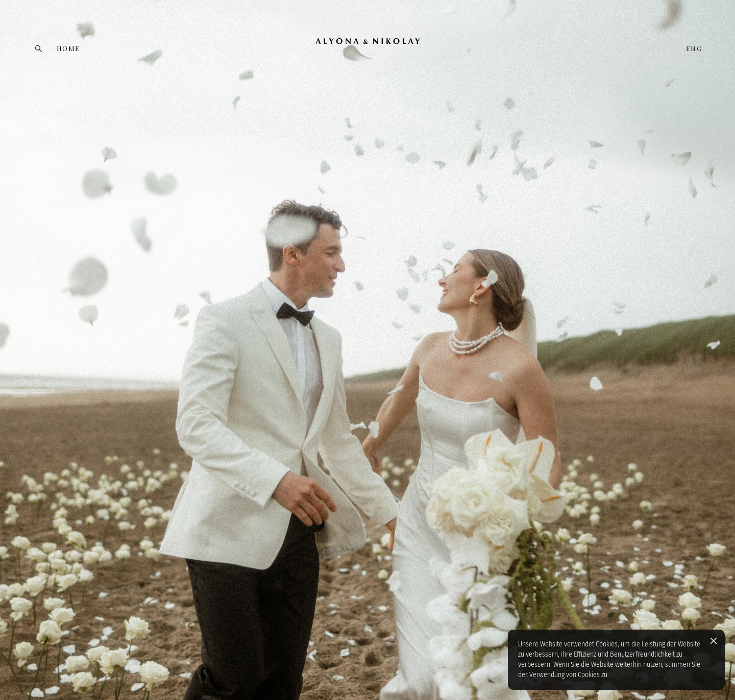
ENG (694, 48)
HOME (68, 48)
